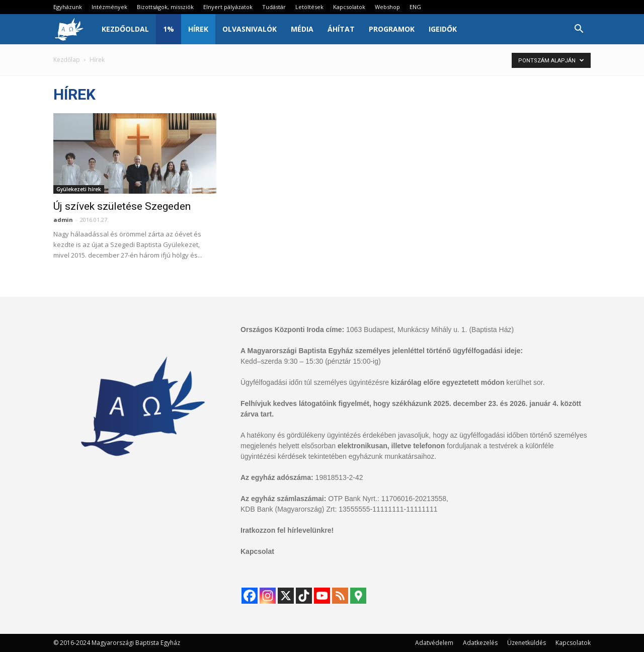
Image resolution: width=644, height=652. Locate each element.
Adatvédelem (434, 643)
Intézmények (109, 7)
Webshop (387, 7)
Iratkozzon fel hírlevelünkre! (287, 530)
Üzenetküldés (527, 643)
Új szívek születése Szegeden (122, 206)
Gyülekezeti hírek (79, 189)
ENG (415, 7)
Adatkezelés (480, 643)
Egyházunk (68, 7)
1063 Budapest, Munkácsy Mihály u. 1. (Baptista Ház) (430, 330)
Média (302, 29)
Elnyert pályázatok (228, 7)
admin (63, 220)
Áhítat (341, 29)
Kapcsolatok (349, 7)
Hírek (198, 29)
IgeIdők (443, 29)
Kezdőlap (67, 60)
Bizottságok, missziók (165, 7)
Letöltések (309, 7)
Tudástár (274, 7)
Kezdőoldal (125, 29)
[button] (579, 30)
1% (169, 29)
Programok (392, 29)
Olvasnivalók (250, 29)
